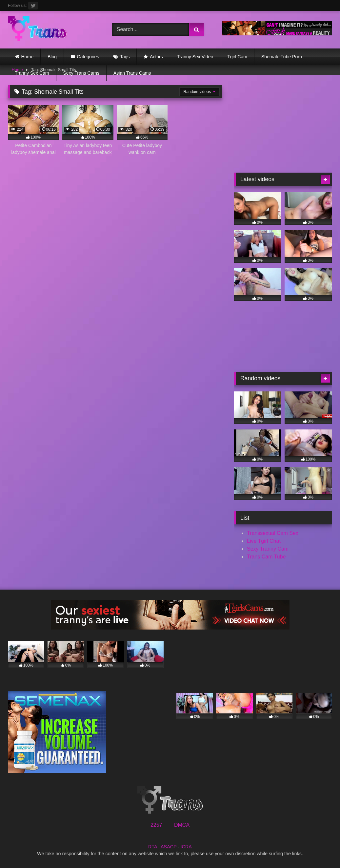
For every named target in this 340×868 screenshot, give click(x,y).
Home (27, 57)
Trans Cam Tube (266, 557)
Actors (156, 57)
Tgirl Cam (237, 57)
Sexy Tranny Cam (268, 549)
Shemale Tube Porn (282, 57)
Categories (88, 57)
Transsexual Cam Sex (273, 533)
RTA (153, 847)
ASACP (169, 847)
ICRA (186, 847)
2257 (156, 825)
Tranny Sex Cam (32, 73)
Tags (125, 57)
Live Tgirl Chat (264, 541)
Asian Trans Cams (132, 73)
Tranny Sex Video (195, 57)
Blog (52, 57)
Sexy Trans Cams (81, 73)
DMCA (182, 825)
